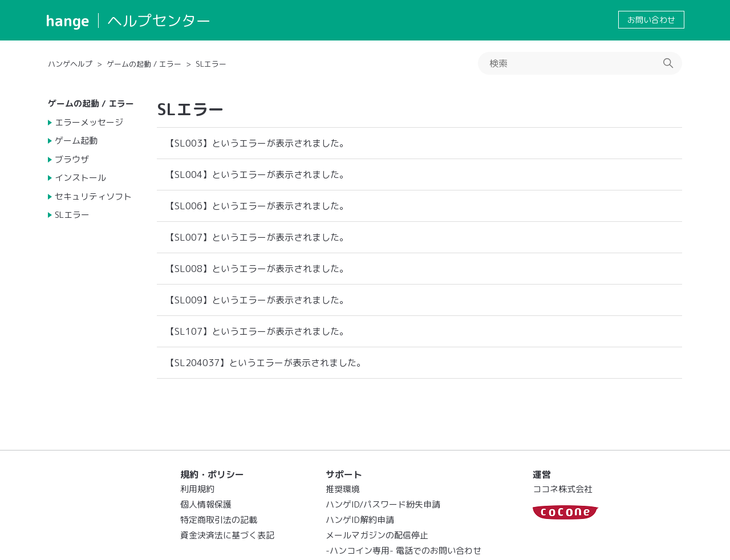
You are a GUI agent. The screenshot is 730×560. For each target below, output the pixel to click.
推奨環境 (343, 489)
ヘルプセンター (159, 21)
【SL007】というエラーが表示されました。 (257, 237)
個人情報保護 (206, 504)
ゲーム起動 (76, 141)
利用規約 (197, 489)
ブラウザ (72, 159)
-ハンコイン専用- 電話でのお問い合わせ (403, 551)
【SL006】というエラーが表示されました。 (257, 206)
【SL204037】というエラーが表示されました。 (265, 363)
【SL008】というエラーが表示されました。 (257, 269)
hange (68, 21)
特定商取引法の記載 (219, 520)
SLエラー (211, 64)
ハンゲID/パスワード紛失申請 (383, 504)
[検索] (580, 63)
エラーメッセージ (89, 122)
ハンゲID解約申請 (360, 520)
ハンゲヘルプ (70, 64)
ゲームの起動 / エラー (144, 64)
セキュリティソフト (93, 196)
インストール (80, 178)
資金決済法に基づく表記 (227, 535)
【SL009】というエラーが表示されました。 (257, 300)
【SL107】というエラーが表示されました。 (257, 331)
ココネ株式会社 (563, 489)
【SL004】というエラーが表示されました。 (257, 175)
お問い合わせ (651, 20)
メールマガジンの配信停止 (377, 535)
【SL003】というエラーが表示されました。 (257, 143)
